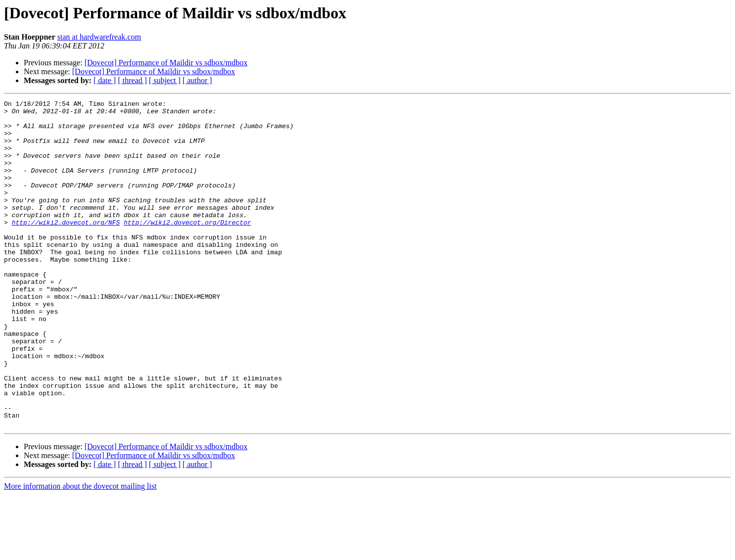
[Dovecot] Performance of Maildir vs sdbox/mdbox (166, 63)
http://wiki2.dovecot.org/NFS (66, 247)
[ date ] (105, 80)
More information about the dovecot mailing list (80, 551)
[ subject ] (165, 80)
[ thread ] (132, 80)
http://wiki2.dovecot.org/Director (187, 247)
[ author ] (197, 80)
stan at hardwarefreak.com (99, 37)
